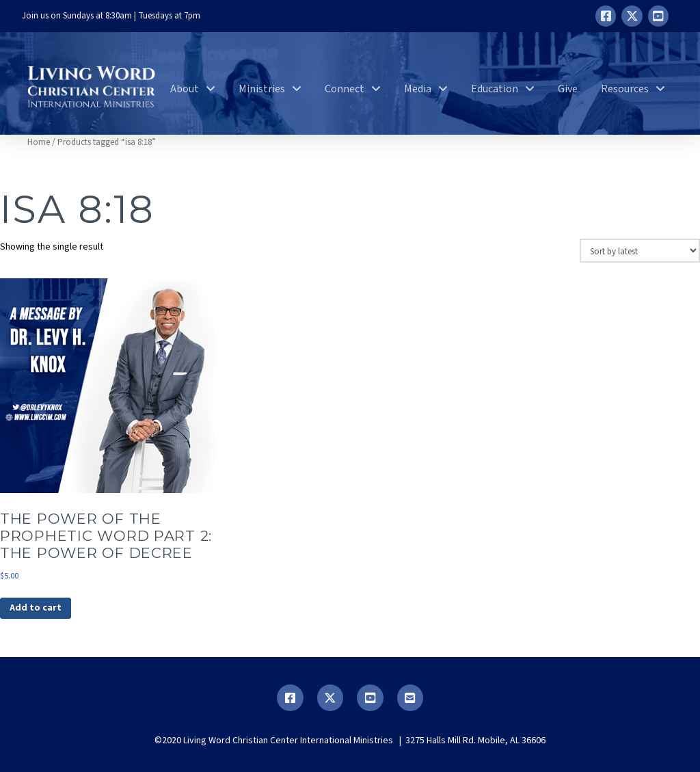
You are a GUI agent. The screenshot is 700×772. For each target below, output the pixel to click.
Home (39, 142)
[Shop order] (640, 250)
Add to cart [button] (36, 608)
